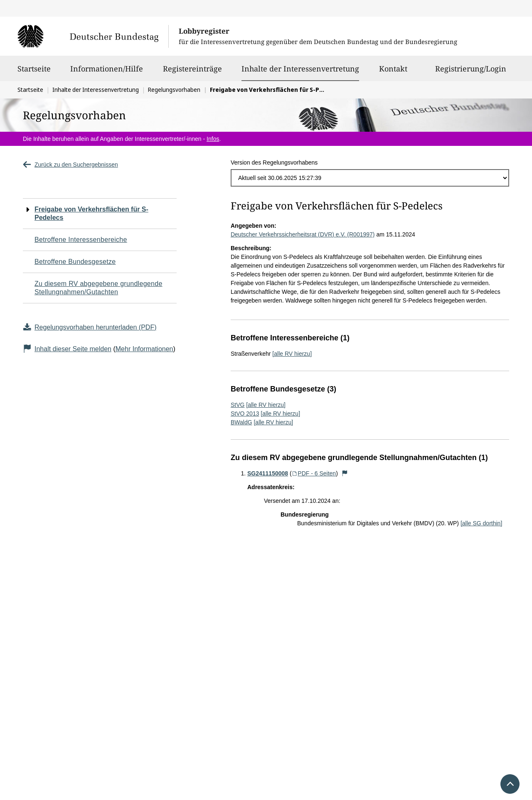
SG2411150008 (268, 473)
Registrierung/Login (471, 72)
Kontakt (393, 72)
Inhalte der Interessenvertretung (300, 69)
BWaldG (241, 422)
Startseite (34, 72)
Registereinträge (192, 72)
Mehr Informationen (144, 349)
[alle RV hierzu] (292, 354)
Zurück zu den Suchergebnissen (70, 165)
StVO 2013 (245, 414)
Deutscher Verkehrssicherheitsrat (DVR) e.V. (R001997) (303, 234)
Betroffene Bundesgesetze (75, 262)
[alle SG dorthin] (481, 523)
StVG (238, 405)
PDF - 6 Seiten (314, 473)
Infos (213, 139)
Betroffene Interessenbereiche (81, 240)
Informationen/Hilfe (107, 72)
